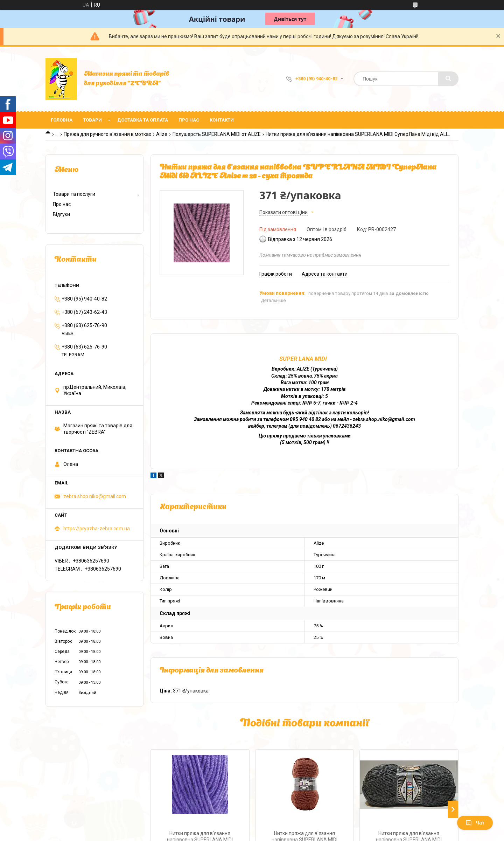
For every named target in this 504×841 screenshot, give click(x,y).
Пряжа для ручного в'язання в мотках (107, 134)
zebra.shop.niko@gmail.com (95, 496)
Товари (92, 120)
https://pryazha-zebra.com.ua (97, 529)
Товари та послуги (74, 194)
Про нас (189, 120)
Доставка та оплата (143, 120)
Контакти (222, 120)
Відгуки (61, 214)
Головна (62, 120)
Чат (475, 823)
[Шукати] (448, 79)
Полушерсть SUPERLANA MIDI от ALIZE (217, 134)
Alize (162, 134)
